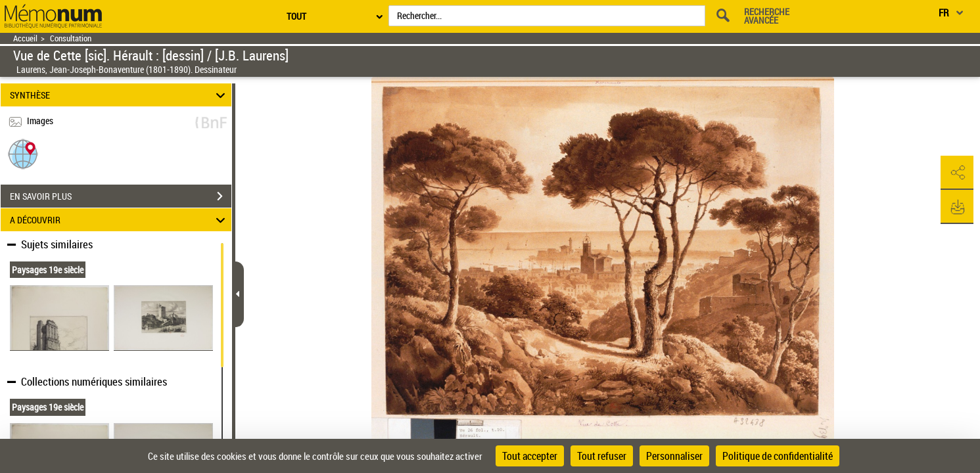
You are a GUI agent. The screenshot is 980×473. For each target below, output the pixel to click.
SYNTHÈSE (119, 95)
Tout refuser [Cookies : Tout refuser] (602, 456)
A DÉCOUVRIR (119, 220)
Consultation (71, 38)
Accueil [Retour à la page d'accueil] (25, 38)
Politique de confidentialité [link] (778, 456)
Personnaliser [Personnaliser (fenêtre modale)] (674, 456)
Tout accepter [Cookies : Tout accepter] (530, 456)
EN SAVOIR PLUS (121, 196)
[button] (23, 153)
